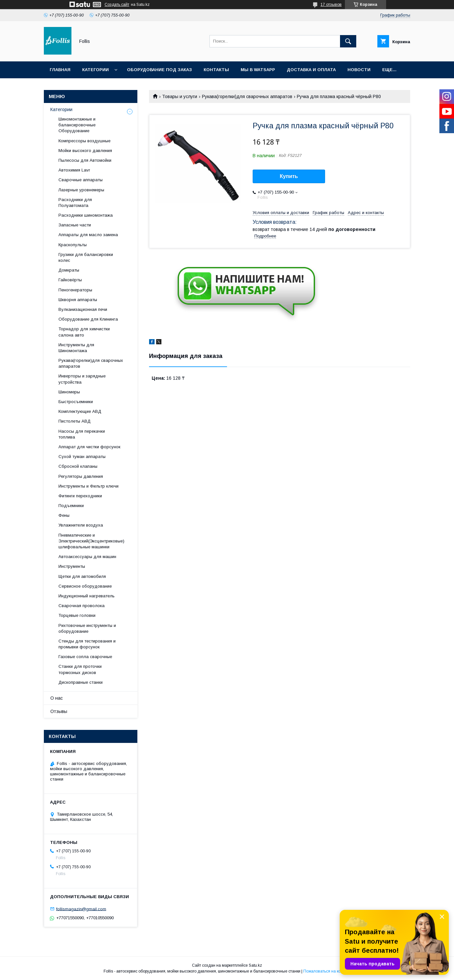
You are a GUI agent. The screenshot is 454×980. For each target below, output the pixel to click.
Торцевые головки (77, 615)
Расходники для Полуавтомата (75, 203)
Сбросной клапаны (78, 466)
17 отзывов (331, 5)
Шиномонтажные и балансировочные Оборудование (77, 125)
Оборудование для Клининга (88, 319)
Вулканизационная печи (83, 309)
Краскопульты (73, 245)
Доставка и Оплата (311, 70)
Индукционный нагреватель (87, 596)
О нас (57, 698)
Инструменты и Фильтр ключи (88, 486)
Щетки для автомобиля (82, 576)
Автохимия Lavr (74, 170)
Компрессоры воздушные (84, 141)
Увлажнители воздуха (81, 525)
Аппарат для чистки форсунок (89, 447)
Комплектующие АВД (80, 411)
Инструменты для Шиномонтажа (76, 348)
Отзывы (59, 711)
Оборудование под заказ (159, 70)
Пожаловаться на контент (327, 971)
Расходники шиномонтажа (86, 215)
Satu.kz (255, 965)
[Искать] (348, 41)
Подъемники (71, 506)
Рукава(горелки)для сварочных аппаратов (247, 96)
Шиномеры (69, 392)
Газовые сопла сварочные (85, 657)
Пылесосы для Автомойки (85, 160)
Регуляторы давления (81, 476)
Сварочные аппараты (81, 180)
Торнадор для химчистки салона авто (84, 332)
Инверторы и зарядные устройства (82, 379)
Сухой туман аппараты (82, 457)
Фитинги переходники (80, 496)
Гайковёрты (70, 280)
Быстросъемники (76, 402)
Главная (60, 70)
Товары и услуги (180, 96)
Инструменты (72, 566)
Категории (95, 70)
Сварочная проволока (82, 606)
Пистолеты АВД (75, 421)
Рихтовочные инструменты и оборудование (87, 628)
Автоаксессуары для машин (87, 557)
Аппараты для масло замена (88, 235)
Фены (64, 515)
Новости (359, 70)
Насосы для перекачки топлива (82, 434)
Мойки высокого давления (85, 151)
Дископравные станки (81, 682)
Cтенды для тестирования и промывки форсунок (87, 644)
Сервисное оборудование (85, 586)
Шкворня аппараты (78, 300)
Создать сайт (117, 5)
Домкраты (69, 270)
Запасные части (75, 225)
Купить (289, 176)
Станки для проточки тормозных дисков (80, 669)
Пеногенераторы (75, 290)
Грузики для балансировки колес (86, 257)
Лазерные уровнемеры (81, 190)
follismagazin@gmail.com (81, 909)
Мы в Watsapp (258, 70)
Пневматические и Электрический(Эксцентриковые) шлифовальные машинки (91, 541)
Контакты (216, 70)
